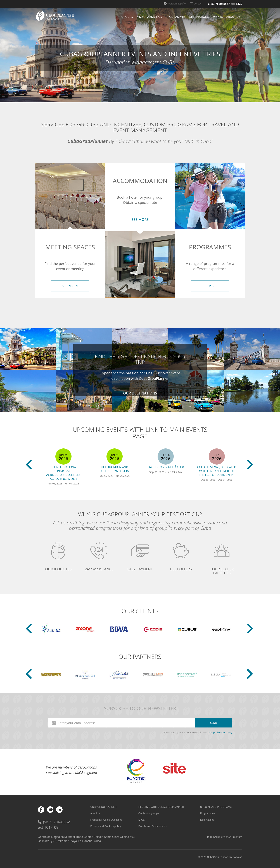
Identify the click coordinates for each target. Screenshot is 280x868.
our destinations (140, 393)
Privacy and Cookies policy (106, 827)
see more (70, 286)
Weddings (154, 17)
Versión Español (177, 3)
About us (233, 17)
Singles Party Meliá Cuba (166, 467)
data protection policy (220, 733)
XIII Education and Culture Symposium (114, 469)
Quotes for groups (149, 814)
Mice (140, 17)
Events (218, 17)
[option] (63, 468)
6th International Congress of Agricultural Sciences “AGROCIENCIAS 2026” (63, 473)
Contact (198, 3)
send (214, 723)
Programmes (175, 17)
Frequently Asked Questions (106, 820)
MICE (142, 820)
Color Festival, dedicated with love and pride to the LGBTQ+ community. (217, 471)
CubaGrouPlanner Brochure (225, 837)
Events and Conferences (152, 827)
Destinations (199, 17)
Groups (127, 17)
